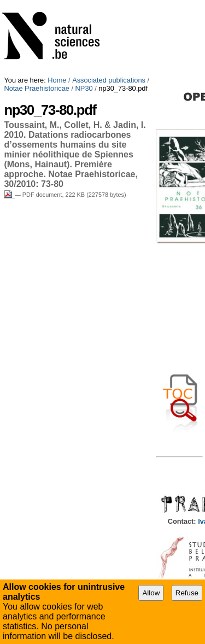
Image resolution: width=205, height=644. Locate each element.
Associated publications (109, 80)
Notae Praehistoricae (37, 88)
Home (57, 80)
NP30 (84, 88)
